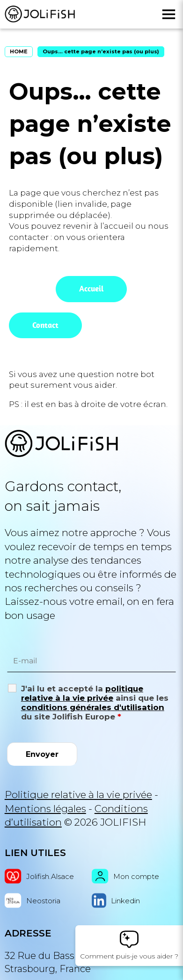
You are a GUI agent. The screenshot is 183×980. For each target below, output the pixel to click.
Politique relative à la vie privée (78, 795)
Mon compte (125, 876)
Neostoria (33, 900)
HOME (19, 51)
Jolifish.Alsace (39, 876)
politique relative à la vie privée (82, 693)
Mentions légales (45, 809)
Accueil (91, 289)
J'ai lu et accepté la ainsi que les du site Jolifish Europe (95, 703)
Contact (45, 325)
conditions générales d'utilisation (93, 707)
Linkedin (116, 900)
